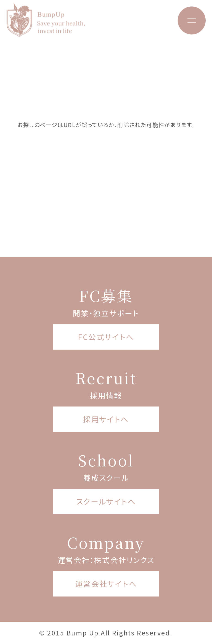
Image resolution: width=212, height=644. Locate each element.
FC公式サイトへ (106, 337)
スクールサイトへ (106, 501)
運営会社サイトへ (106, 584)
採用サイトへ (106, 419)
